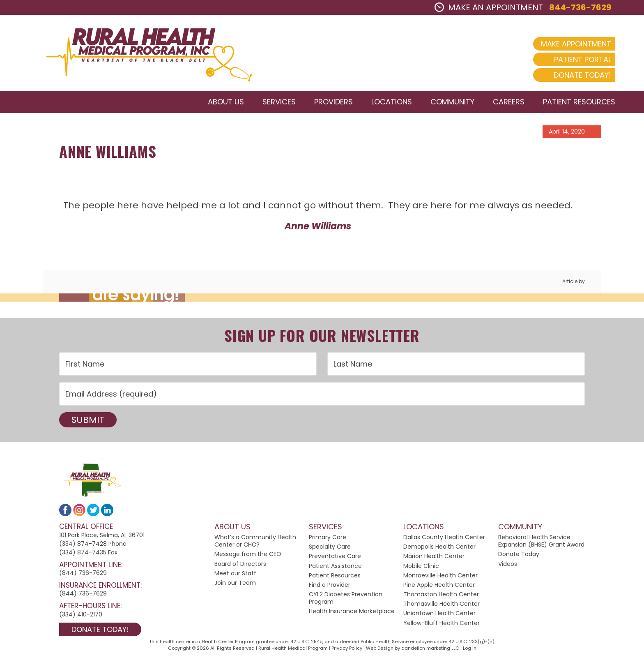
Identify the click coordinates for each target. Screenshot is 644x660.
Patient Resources (335, 575)
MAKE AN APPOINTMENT (489, 7)
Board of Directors (240, 564)
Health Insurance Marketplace (352, 611)
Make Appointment (576, 44)
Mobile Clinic (421, 566)
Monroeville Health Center (440, 575)
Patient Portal (583, 59)
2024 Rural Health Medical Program (142, 53)
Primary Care (328, 537)
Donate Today (519, 554)
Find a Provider (330, 585)
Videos (508, 564)
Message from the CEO (248, 554)
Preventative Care (335, 556)
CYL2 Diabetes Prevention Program (346, 598)
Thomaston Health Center (441, 594)
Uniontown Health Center (439, 613)
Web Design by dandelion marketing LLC (413, 648)
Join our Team (235, 583)
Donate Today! (582, 75)
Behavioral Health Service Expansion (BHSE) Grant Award (541, 541)
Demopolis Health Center (439, 547)
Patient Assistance (335, 566)
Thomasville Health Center (442, 604)
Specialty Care (330, 547)
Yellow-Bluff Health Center (442, 623)
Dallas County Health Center (444, 537)
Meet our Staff (235, 573)
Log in (470, 648)
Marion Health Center (434, 556)
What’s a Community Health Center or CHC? (255, 541)
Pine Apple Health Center (439, 585)
